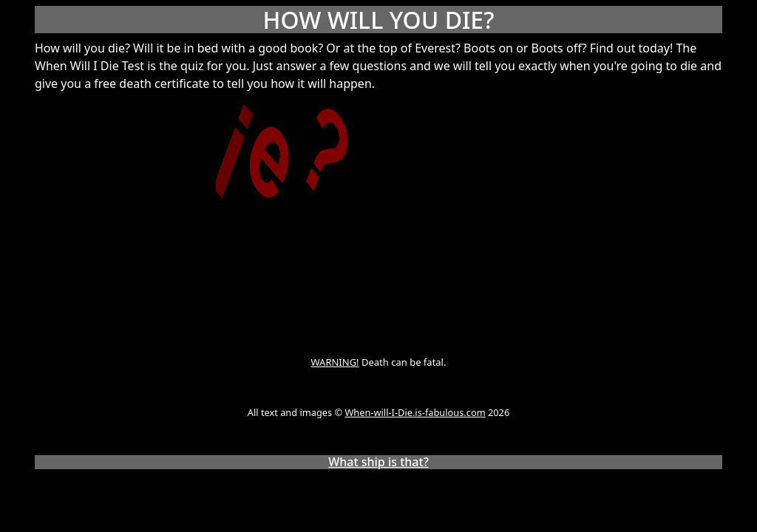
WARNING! (335, 362)
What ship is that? (378, 462)
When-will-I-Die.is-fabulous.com (415, 412)
